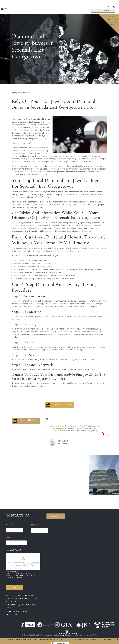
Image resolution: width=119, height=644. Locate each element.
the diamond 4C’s (65, 334)
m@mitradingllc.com (17, 611)
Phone (35, 525)
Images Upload (13, 550)
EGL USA (45, 625)
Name (9, 525)
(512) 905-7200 (68, 640)
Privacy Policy (92, 635)
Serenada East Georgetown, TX (66, 205)
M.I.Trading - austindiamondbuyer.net (49, 635)
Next (108, 435)
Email (9, 538)
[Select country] (34, 530)
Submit (15, 587)
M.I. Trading (31, 125)
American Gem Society (45, 307)
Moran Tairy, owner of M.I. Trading (27, 223)
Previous (45, 435)
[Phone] (40, 530)
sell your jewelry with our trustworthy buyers (67, 169)
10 (88, 450)
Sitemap (68, 635)
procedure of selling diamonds (77, 202)
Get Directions (56, 516)
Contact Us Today (62, 404)
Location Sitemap (79, 635)
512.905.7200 (12, 615)
